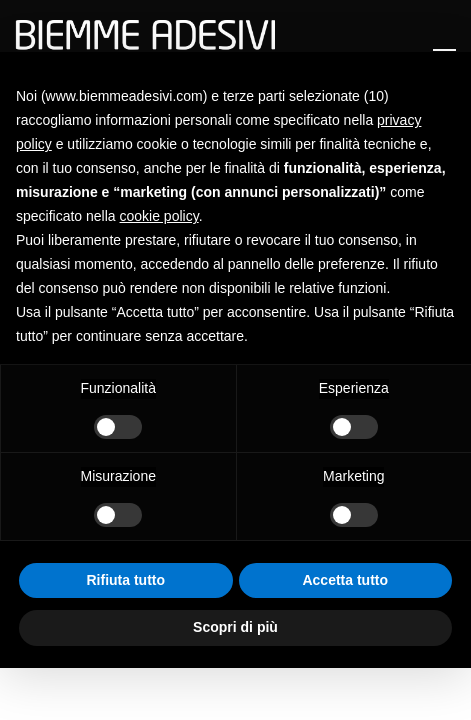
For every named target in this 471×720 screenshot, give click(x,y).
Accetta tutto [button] (345, 580)
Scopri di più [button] (235, 627)
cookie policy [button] (159, 216)
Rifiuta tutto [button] (125, 580)
